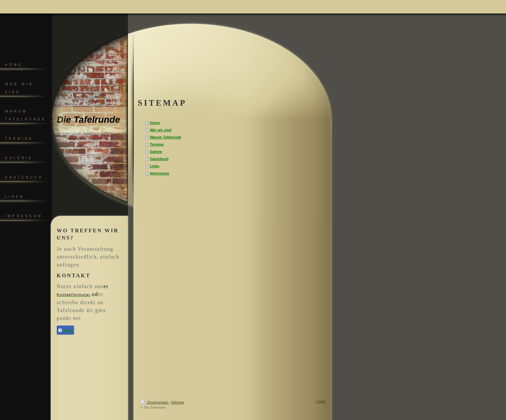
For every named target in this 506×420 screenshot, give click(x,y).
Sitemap (177, 402)
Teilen (65, 330)
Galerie (156, 152)
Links (155, 166)
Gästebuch (159, 159)
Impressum (160, 173)
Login (321, 401)
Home (155, 123)
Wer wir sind (161, 130)
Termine (157, 144)
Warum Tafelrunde (165, 137)
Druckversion (155, 402)
